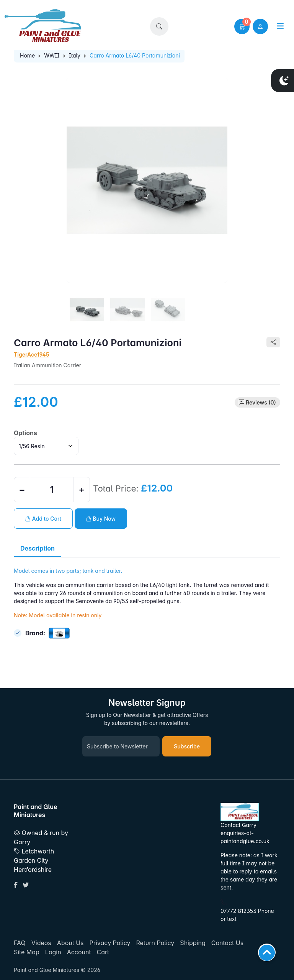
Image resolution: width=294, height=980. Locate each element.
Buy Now (101, 519)
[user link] (260, 26)
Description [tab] (38, 548)
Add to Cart (43, 519)
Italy (75, 55)
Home (27, 55)
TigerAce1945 (31, 354)
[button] (159, 26)
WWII (52, 55)
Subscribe (187, 746)
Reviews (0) (261, 402)
